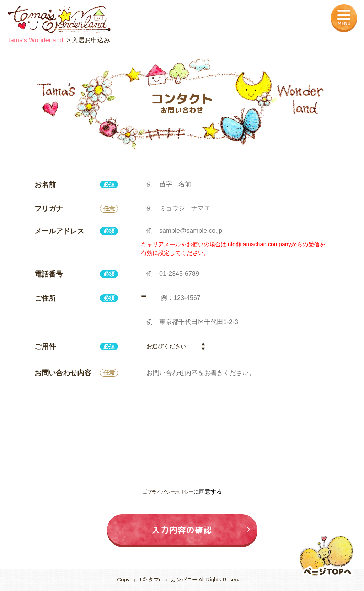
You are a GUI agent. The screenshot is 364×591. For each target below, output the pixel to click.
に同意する (182, 492)
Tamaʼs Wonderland (35, 40)
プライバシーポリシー (170, 492)
